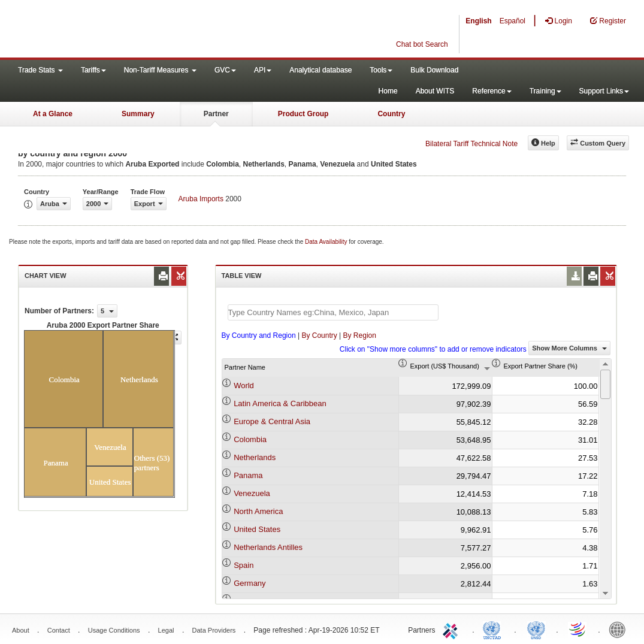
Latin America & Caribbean (280, 403)
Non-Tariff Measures (160, 70)
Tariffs (93, 70)
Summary (138, 114)
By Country (319, 335)
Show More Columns (569, 348)
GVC (225, 70)
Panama (248, 475)
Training (545, 91)
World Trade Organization (578, 629)
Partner (216, 114)
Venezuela (252, 493)
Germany (250, 583)
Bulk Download (434, 70)
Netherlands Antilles (268, 547)
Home (388, 91)
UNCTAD (494, 629)
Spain (244, 565)
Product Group (303, 114)
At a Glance (53, 114)
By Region (360, 335)
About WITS (435, 91)
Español (513, 21)
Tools (381, 70)
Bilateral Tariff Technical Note (471, 144)
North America (258, 511)
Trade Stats (40, 70)
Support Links (604, 91)
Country (391, 114)
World (244, 386)
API (263, 70)
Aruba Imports (201, 199)
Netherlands (255, 457)
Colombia (250, 439)
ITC (452, 629)
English (478, 21)
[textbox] (333, 312)
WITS (120, 30)
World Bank (620, 629)
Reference (492, 91)
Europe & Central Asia (272, 421)
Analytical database (321, 70)
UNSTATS (536, 629)
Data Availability (327, 242)
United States (257, 529)
